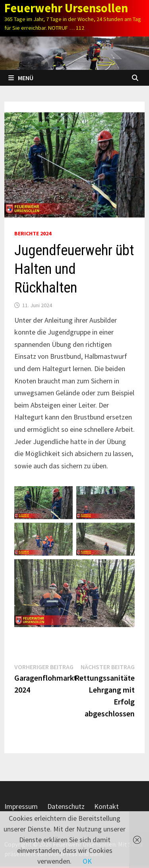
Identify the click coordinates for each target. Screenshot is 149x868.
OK (87, 861)
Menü (21, 78)
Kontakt (106, 806)
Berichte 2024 (33, 233)
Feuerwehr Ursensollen (66, 8)
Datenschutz (66, 806)
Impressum (21, 806)
